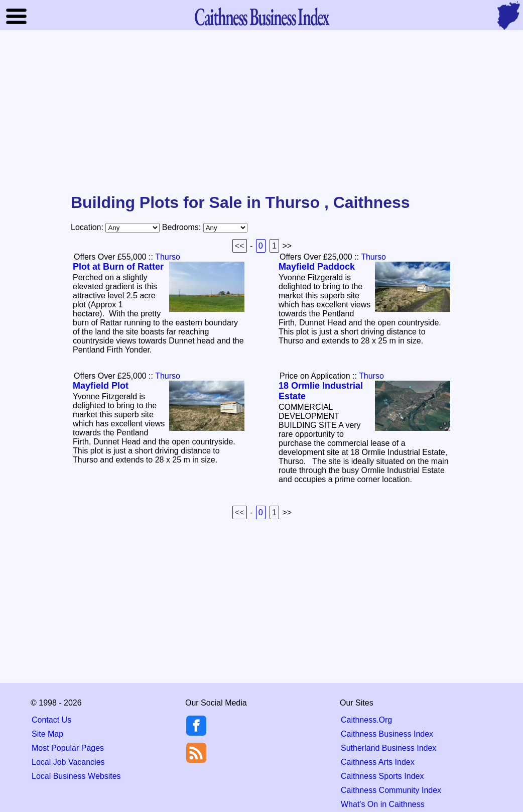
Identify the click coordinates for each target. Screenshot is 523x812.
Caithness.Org (366, 720)
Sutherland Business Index (388, 748)
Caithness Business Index (387, 734)
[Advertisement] (261, 112)
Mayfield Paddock (317, 267)
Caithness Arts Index (378, 762)
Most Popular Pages (68, 748)
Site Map (47, 734)
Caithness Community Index (391, 790)
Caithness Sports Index (382, 776)
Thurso (168, 257)
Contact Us (51, 720)
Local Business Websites (76, 776)
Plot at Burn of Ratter (118, 267)
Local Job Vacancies (68, 762)
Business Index (261, 16)
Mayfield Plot (101, 386)
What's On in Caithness (383, 804)
